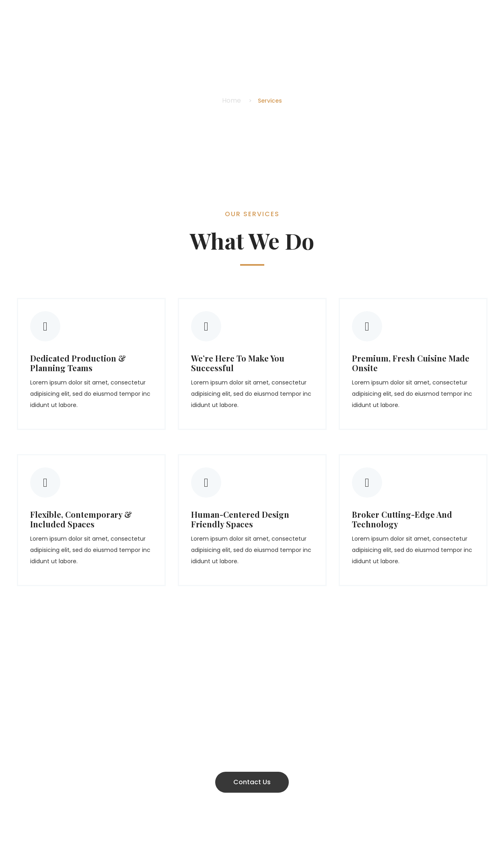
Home (231, 100)
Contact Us (252, 782)
